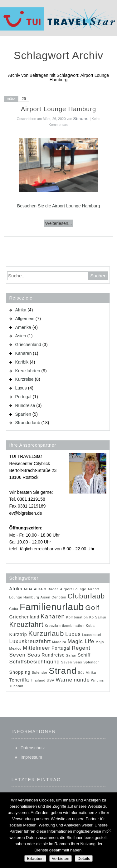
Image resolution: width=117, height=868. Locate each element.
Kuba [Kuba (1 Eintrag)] (90, 626)
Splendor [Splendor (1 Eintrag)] (40, 672)
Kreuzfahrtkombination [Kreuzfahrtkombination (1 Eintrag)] (65, 626)
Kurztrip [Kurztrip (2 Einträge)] (18, 634)
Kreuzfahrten (28, 371)
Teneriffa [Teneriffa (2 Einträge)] (19, 680)
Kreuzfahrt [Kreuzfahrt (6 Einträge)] (27, 625)
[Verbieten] (109, 830)
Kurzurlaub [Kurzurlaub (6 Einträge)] (46, 634)
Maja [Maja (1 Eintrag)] (100, 642)
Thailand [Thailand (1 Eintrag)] (38, 680)
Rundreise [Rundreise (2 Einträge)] (53, 655)
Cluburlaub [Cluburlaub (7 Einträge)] (86, 596)
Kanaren (24, 353)
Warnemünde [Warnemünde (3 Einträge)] (73, 680)
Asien (21, 336)
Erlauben (35, 858)
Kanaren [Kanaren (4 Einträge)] (53, 616)
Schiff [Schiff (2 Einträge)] (84, 655)
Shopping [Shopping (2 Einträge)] (20, 672)
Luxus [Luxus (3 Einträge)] (73, 634)
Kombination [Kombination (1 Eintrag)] (77, 617)
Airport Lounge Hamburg (58, 109)
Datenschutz (33, 748)
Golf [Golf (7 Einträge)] (92, 608)
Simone (81, 119)
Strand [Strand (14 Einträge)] (63, 671)
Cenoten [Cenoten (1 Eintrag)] (59, 597)
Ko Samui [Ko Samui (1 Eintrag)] (98, 617)
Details (84, 858)
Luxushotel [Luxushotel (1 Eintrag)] (92, 635)
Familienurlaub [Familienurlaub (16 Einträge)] (52, 607)
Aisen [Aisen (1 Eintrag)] (46, 597)
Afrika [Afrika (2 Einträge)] (16, 589)
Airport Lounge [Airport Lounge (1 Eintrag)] (73, 589)
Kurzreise (24, 379)
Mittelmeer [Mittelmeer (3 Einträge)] (37, 648)
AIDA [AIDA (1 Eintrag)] (28, 589)
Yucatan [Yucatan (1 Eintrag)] (17, 686)
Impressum (31, 757)
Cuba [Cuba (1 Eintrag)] (14, 609)
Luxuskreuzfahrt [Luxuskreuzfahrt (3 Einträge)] (30, 641)
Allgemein (25, 319)
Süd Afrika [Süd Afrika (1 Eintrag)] (87, 672)
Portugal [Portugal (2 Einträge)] (61, 648)
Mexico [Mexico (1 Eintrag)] (16, 648)
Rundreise (25, 405)
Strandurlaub (28, 423)
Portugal (23, 397)
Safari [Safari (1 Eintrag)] (71, 655)
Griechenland (28, 345)
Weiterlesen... (58, 223)
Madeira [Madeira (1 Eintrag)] (59, 642)
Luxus (21, 388)
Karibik (22, 362)
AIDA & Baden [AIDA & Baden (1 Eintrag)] (46, 589)
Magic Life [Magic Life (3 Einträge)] (81, 641)
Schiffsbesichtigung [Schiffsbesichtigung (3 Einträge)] (35, 662)
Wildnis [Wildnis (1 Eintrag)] (97, 680)
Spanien (23, 414)
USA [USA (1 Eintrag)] (51, 680)
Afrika (21, 310)
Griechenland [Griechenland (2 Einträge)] (24, 617)
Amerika (23, 327)
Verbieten (61, 858)
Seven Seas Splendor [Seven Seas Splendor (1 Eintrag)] (80, 662)
